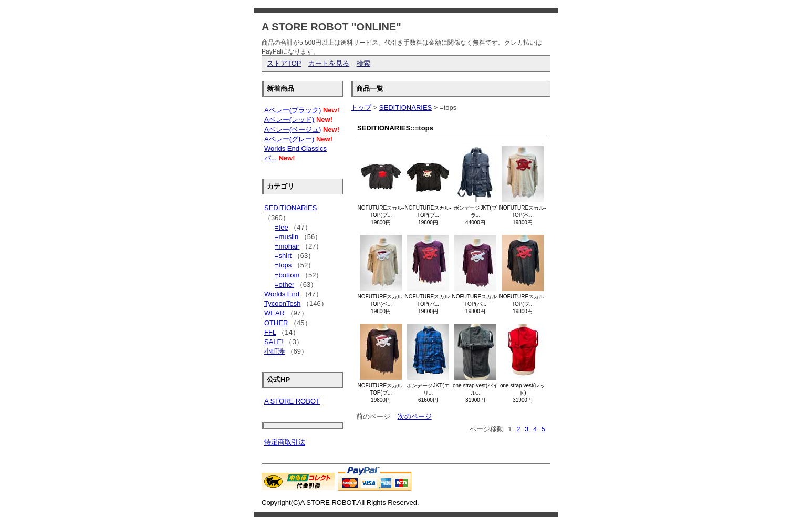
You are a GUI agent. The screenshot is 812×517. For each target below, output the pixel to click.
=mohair (287, 246)
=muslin (287, 237)
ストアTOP (284, 63)
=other (284, 285)
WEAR (274, 313)
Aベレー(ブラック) (293, 110)
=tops (283, 265)
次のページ (415, 416)
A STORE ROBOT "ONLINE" (331, 27)
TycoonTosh (282, 303)
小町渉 (274, 351)
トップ (361, 107)
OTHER (276, 323)
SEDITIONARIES (405, 107)
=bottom (287, 275)
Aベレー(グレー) (289, 139)
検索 (363, 63)
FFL (270, 332)
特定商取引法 (285, 442)
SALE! (274, 342)
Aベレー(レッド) (289, 120)
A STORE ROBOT (292, 401)
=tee (282, 227)
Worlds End (282, 294)
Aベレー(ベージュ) (293, 130)
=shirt (283, 256)
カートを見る (329, 63)
